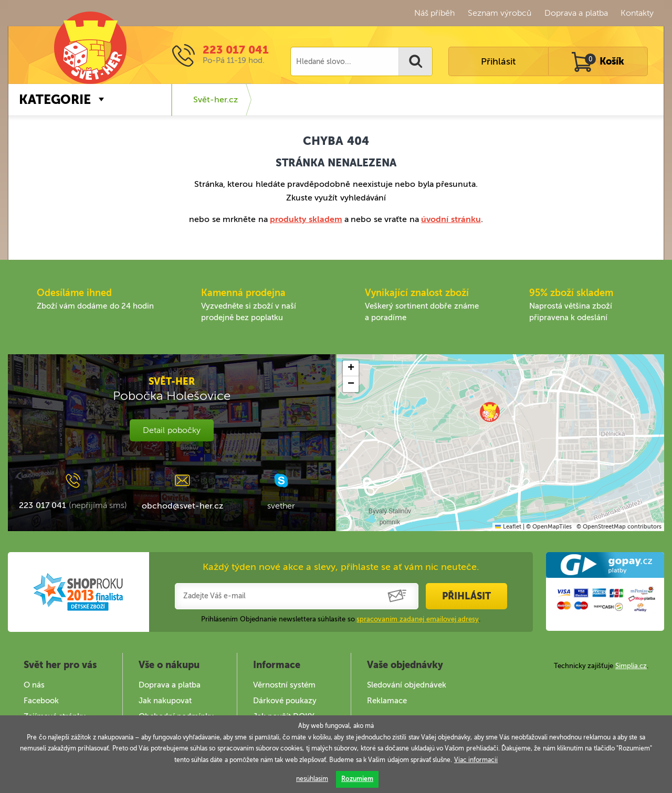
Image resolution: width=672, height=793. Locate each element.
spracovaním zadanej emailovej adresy (418, 619)
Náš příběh (434, 13)
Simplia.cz (631, 666)
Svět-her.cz (216, 99)
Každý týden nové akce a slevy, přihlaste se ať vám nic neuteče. (341, 567)
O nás (34, 685)
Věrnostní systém (284, 685)
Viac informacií (476, 760)
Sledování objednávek (407, 685)
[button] (490, 412)
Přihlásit (498, 61)
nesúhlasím (312, 779)
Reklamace (387, 701)
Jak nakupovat (165, 701)
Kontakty (637, 13)
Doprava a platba (576, 13)
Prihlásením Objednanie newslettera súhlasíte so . (341, 619)
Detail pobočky (171, 430)
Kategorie (55, 99)
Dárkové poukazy (285, 701)
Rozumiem (357, 779)
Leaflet (508, 527)
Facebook (41, 701)
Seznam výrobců (500, 13)
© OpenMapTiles (549, 527)
